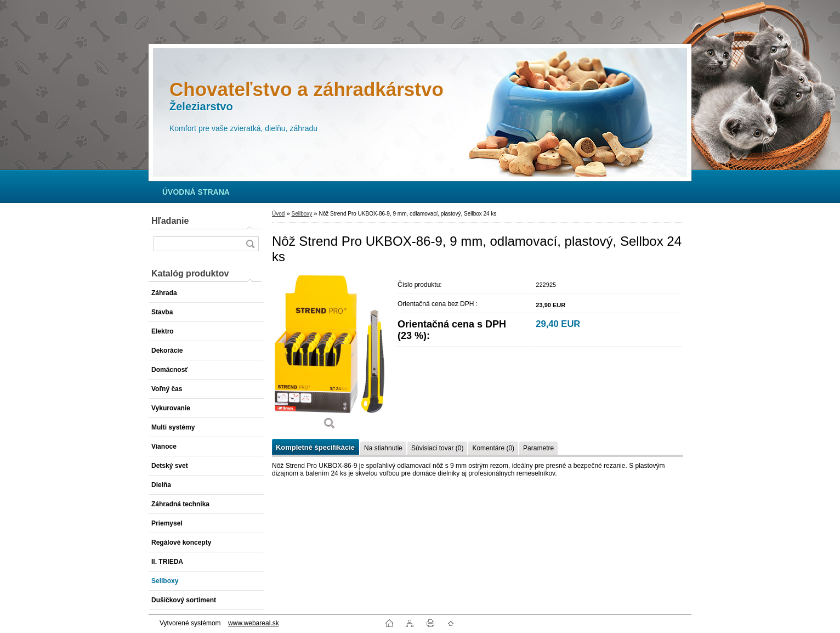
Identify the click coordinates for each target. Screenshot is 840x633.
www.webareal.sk (254, 623)
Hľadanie (170, 221)
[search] (250, 244)
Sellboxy (302, 214)
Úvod (278, 214)
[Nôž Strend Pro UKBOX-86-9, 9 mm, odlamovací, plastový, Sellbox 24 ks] (330, 356)
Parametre (538, 448)
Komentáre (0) (493, 448)
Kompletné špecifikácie (315, 447)
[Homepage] (196, 192)
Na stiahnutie (383, 448)
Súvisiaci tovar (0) (437, 448)
